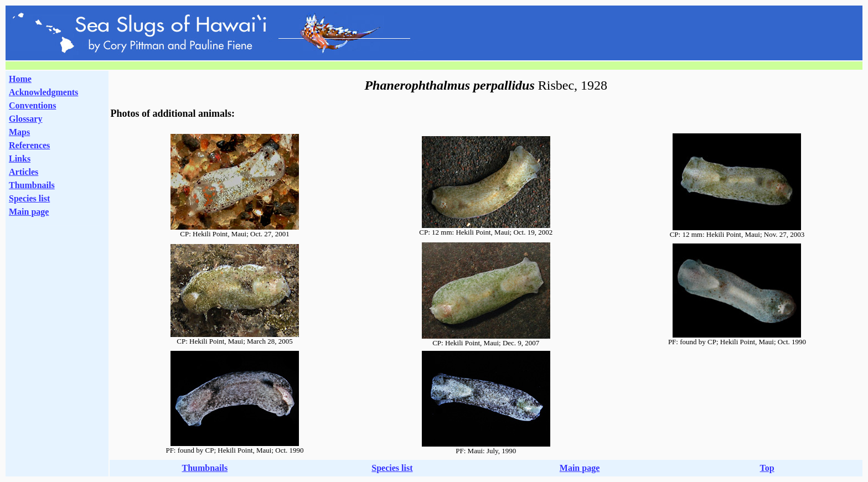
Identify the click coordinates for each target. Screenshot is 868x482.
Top (767, 468)
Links (20, 159)
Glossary (25, 119)
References (29, 145)
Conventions (32, 105)
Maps (19, 132)
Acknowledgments (43, 92)
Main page (29, 212)
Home (20, 79)
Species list (29, 198)
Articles (24, 172)
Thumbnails (32, 185)
